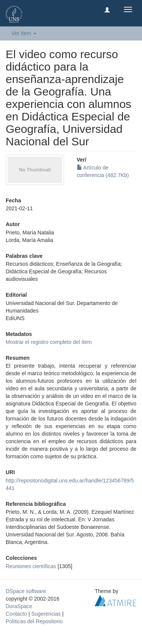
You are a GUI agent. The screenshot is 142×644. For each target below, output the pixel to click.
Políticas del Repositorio (34, 621)
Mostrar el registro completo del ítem (49, 342)
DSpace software (26, 591)
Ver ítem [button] (24, 33)
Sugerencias (46, 614)
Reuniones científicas (31, 566)
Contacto (16, 614)
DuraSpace (19, 606)
